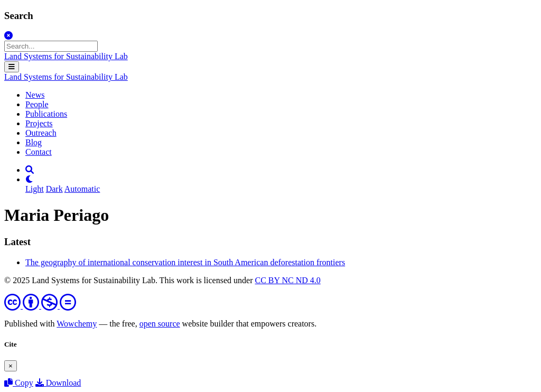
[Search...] (51, 46)
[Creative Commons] (40, 306)
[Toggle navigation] (12, 67)
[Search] (30, 170)
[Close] (8, 36)
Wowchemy (77, 324)
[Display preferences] (30, 179)
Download (58, 383)
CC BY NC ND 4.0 (287, 280)
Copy (19, 383)
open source (160, 324)
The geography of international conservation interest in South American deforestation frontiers (185, 262)
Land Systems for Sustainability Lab (66, 56)
